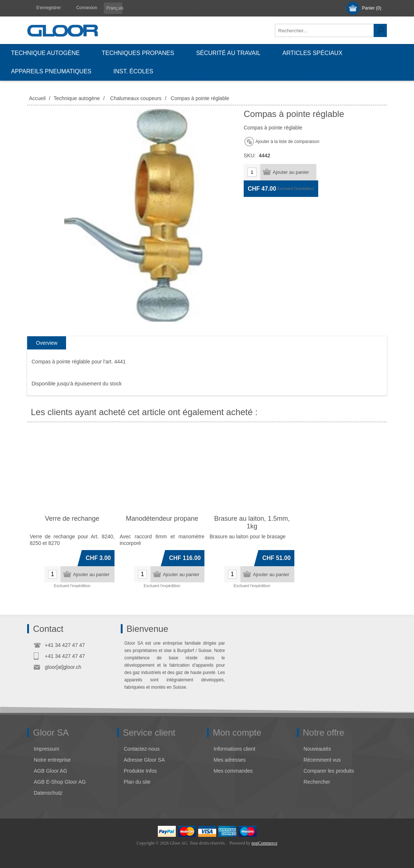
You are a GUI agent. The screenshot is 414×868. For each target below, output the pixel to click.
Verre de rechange (72, 519)
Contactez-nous (142, 749)
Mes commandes (233, 771)
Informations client (235, 749)
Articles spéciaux (313, 53)
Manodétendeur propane (162, 519)
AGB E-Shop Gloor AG (60, 782)
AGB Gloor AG (50, 771)
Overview (47, 343)
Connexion (87, 8)
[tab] (47, 343)
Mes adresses (230, 760)
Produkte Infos (140, 771)
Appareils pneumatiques (51, 71)
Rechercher (380, 30)
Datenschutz (48, 793)
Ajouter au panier (291, 172)
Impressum (46, 749)
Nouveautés (317, 749)
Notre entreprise (52, 760)
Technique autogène (45, 53)
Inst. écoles (133, 71)
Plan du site (137, 782)
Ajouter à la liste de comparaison (287, 142)
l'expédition (304, 188)
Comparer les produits (329, 771)
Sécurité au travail (228, 53)
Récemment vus (322, 760)
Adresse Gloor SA (144, 760)
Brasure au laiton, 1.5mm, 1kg (252, 522)
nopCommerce (264, 843)
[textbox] (324, 30)
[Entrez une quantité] (252, 172)
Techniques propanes (138, 53)
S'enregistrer (48, 8)
